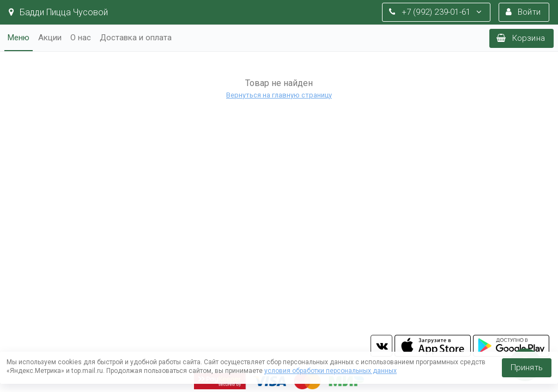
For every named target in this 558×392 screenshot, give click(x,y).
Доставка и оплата (136, 38)
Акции (50, 38)
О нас (81, 38)
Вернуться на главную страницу (279, 95)
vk (381, 346)
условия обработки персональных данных (330, 371)
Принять (527, 367)
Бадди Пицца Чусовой (58, 12)
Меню (19, 38)
